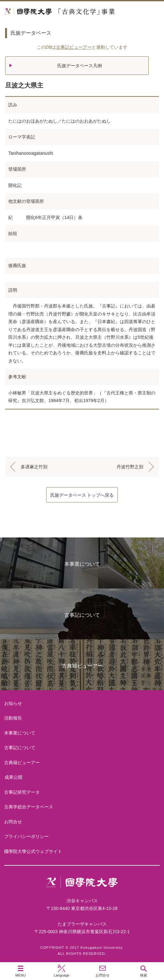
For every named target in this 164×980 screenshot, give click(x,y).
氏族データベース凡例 (80, 66)
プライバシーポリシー (26, 836)
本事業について (82, 564)
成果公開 (13, 777)
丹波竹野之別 (130, 467)
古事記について (82, 615)
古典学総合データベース (29, 807)
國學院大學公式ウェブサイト (33, 851)
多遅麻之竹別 (34, 467)
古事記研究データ (22, 792)
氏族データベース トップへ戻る (82, 495)
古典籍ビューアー (82, 666)
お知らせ (13, 703)
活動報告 (13, 718)
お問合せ (13, 822)
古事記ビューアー (74, 47)
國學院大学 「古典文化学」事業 (82, 12)
